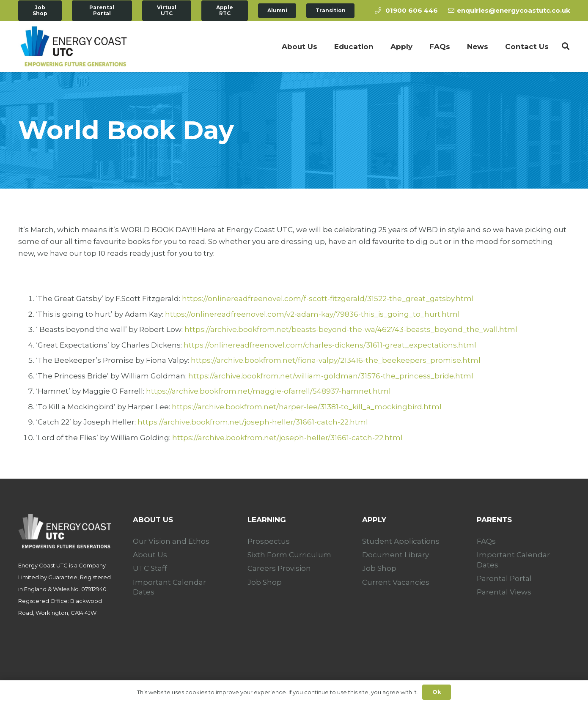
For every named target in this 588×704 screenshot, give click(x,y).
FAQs (486, 541)
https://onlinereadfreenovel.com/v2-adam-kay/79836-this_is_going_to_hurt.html (312, 314)
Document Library (396, 555)
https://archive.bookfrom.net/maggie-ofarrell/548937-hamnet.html (268, 391)
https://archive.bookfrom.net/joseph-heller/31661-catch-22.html (253, 422)
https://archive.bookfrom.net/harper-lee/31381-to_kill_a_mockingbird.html (307, 407)
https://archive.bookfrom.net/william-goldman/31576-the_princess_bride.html (331, 376)
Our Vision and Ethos (171, 541)
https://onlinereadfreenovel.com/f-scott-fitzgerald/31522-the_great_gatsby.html (328, 299)
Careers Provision (279, 568)
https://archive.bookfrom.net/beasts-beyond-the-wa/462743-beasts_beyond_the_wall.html (351, 329)
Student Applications (401, 541)
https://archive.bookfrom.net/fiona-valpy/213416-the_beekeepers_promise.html (336, 360)
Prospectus (269, 541)
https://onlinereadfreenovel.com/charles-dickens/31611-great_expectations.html (330, 345)
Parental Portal (504, 578)
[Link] (74, 47)
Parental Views (504, 592)
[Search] (566, 47)
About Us (150, 555)
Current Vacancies (396, 582)
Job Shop (265, 582)
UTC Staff (150, 568)
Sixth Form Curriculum (289, 555)
